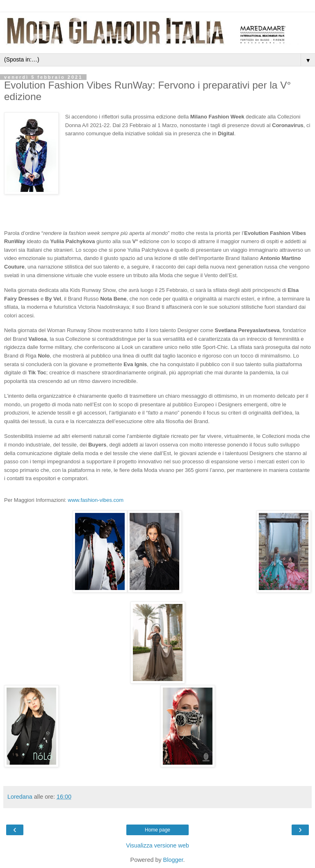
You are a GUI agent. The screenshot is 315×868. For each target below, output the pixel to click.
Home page (157, 830)
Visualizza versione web (157, 845)
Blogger (173, 860)
